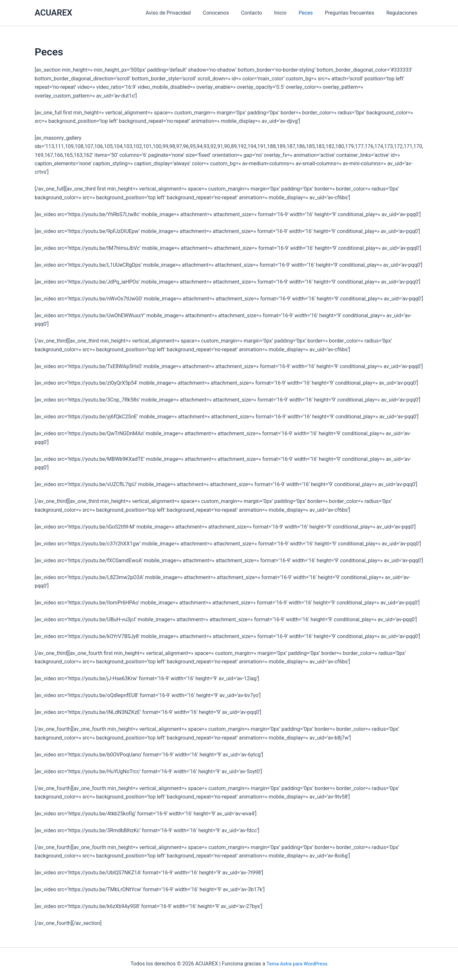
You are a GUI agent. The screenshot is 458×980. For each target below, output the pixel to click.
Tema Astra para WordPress (297, 964)
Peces (310, 13)
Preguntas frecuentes (352, 13)
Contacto (259, 13)
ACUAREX (53, 13)
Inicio (286, 13)
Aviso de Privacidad (179, 13)
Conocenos (225, 13)
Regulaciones (403, 13)
